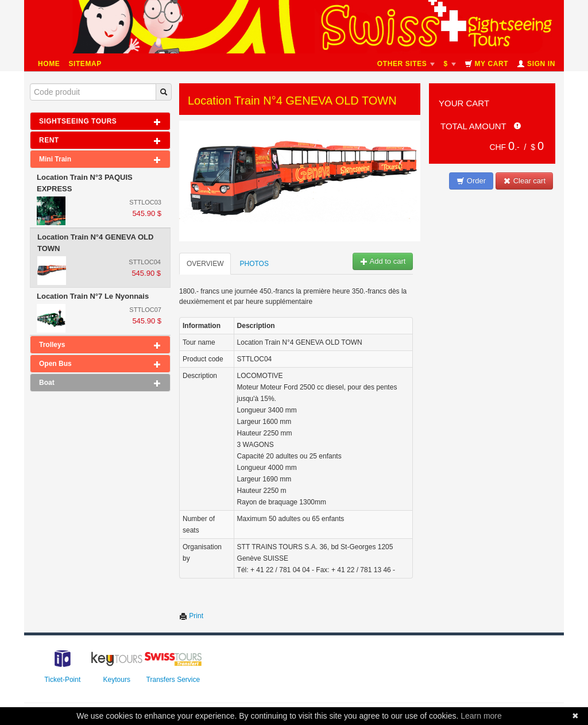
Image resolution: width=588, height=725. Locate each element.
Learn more (481, 716)
